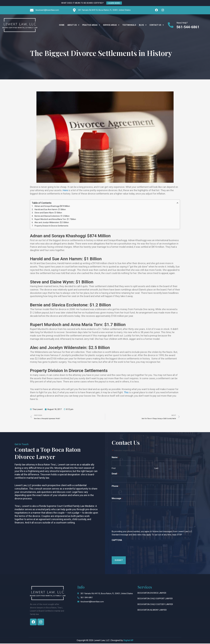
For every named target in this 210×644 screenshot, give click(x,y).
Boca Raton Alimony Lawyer (152, 610)
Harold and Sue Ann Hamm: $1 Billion (50, 210)
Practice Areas (91, 25)
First (114, 469)
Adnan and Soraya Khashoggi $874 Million (52, 206)
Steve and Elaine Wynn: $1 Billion (48, 213)
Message (117, 499)
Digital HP (128, 641)
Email (115, 474)
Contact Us (157, 25)
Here (65, 190)
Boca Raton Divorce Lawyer (152, 594)
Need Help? (182, 23)
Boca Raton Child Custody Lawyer (155, 605)
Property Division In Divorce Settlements (51, 226)
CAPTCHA (117, 541)
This (126, 393)
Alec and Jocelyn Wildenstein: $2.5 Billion (52, 223)
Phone (116, 487)
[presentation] (132, 549)
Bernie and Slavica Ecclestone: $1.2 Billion (52, 216)
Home (62, 25)
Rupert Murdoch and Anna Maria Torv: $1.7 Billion (55, 219)
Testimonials (129, 25)
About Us (73, 25)
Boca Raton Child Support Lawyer (155, 599)
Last (156, 469)
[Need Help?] (171, 25)
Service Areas (111, 25)
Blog (143, 25)
